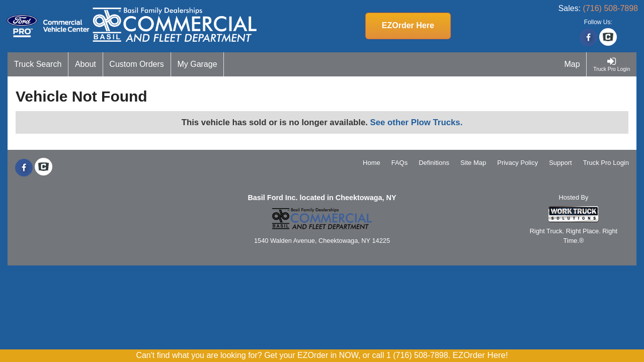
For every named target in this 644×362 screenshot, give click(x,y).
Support (560, 163)
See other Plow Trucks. (417, 122)
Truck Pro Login (606, 163)
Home (372, 163)
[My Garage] (198, 64)
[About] (86, 64)
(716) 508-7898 (611, 8)
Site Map (473, 163)
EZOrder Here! (480, 355)
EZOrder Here (408, 25)
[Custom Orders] (137, 64)
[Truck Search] (38, 64)
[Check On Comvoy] (608, 38)
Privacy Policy (517, 163)
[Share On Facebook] (588, 38)
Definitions (434, 163)
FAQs (400, 163)
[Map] (573, 64)
